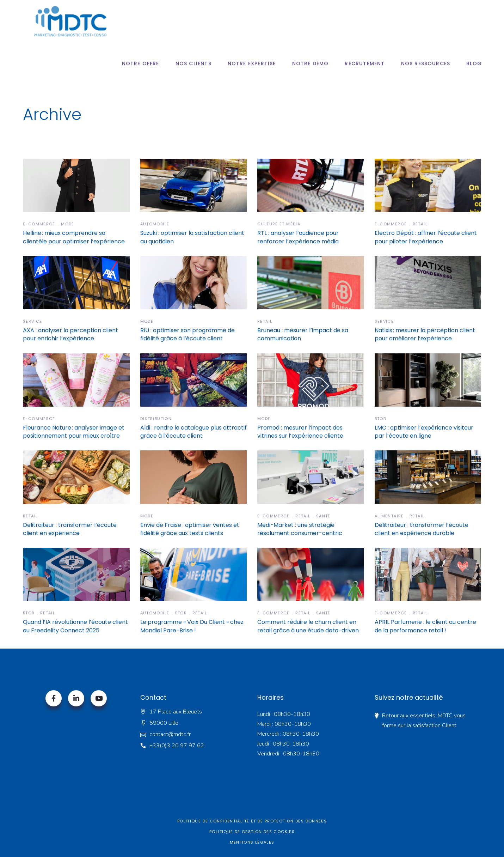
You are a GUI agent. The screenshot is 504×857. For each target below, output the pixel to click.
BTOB (380, 419)
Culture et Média (279, 224)
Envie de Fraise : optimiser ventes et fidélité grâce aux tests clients (190, 529)
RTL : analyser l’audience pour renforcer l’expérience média (298, 237)
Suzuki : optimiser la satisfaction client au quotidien (192, 237)
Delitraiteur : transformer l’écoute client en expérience (70, 529)
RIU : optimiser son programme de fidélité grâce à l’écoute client (188, 334)
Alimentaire (389, 516)
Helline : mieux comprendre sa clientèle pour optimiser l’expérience (74, 237)
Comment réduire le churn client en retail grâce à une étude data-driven (308, 626)
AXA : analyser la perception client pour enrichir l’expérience (70, 334)
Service (33, 321)
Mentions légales (252, 842)
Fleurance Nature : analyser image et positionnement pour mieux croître (74, 432)
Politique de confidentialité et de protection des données (252, 821)
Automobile (155, 224)
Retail (420, 224)
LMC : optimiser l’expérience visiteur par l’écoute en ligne (424, 432)
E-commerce (39, 224)
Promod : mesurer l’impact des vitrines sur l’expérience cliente (300, 432)
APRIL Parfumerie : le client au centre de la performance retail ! (425, 626)
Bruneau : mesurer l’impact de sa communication (303, 334)
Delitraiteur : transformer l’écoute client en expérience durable (422, 529)
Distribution (156, 419)
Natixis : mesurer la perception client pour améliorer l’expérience (425, 334)
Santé (323, 516)
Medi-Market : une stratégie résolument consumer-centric (300, 529)
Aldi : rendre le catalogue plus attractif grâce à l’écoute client (193, 432)
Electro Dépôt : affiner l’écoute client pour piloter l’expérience (426, 237)
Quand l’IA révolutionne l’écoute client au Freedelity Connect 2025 (75, 626)
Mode (68, 224)
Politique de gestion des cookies (252, 832)
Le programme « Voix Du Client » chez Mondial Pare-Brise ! (192, 626)
